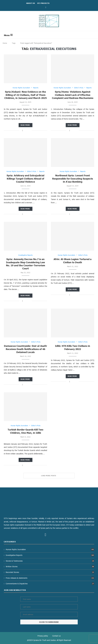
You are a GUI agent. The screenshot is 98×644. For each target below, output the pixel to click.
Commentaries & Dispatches (50, 584)
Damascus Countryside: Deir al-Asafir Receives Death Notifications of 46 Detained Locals (25, 349)
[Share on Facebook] (23, 130)
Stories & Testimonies (50, 561)
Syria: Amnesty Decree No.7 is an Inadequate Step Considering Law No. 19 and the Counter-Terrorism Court (26, 264)
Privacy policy (43, 636)
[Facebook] (46, 7)
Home (5, 43)
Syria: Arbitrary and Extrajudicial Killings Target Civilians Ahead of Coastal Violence (25, 179)
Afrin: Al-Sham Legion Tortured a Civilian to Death (73, 261)
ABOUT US (30, 3)
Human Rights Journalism (50, 550)
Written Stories (50, 567)
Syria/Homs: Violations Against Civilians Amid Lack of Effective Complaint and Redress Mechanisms (73, 95)
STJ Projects (43, 3)
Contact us (56, 636)
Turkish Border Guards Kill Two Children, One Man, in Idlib (25, 431)
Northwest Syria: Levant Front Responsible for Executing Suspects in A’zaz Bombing (73, 179)
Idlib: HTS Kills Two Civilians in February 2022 (73, 347)
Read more (25, 125)
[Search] (93, 35)
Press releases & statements (50, 578)
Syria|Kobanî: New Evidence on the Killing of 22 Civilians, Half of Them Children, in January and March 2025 (26, 95)
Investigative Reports (50, 555)
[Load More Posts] (49, 476)
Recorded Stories (50, 572)
